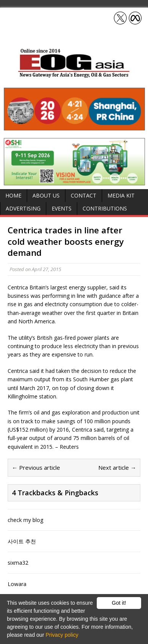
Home (13, 195)
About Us (46, 195)
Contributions (105, 208)
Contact (84, 195)
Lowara (17, 584)
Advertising (23, 208)
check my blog (25, 520)
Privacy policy (62, 635)
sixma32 (18, 563)
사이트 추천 (22, 541)
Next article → (117, 467)
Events (62, 208)
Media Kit (121, 195)
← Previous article (36, 467)
